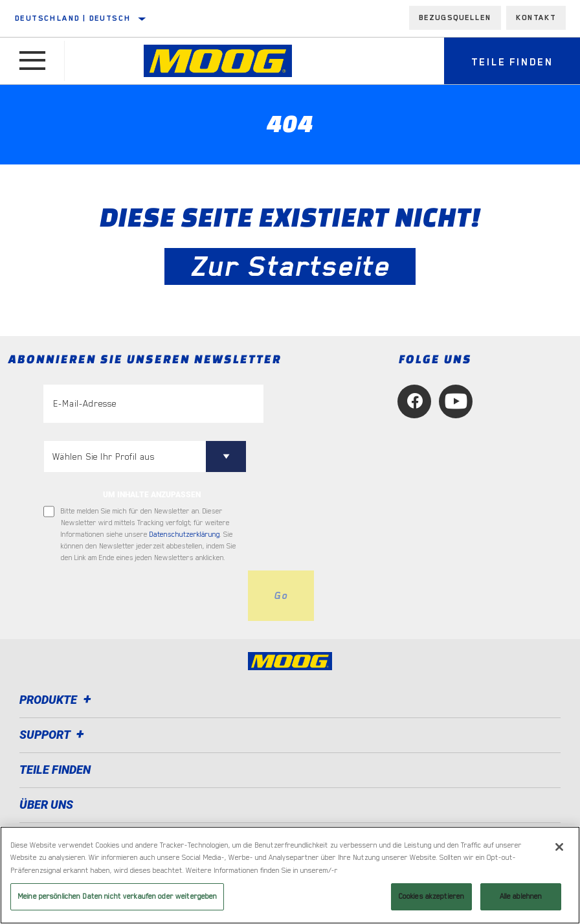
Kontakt (536, 17)
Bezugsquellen (455, 17)
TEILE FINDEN (55, 770)
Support (54, 735)
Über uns (46, 805)
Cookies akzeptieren (431, 896)
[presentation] (142, 596)
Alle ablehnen (521, 896)
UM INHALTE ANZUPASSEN (152, 495)
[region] (290, 875)
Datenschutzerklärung (185, 535)
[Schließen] (559, 847)
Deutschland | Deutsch (73, 18)
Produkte (57, 700)
